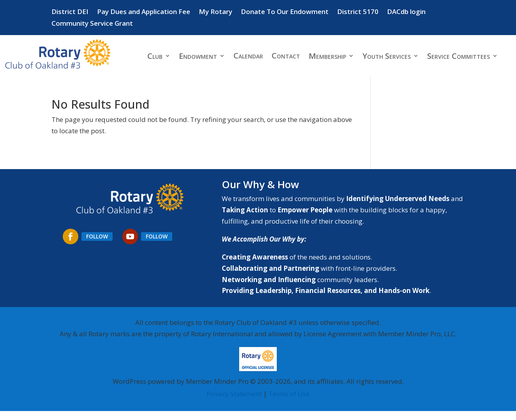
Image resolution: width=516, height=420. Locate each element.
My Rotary (216, 12)
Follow (97, 236)
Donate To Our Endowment (285, 12)
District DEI (70, 12)
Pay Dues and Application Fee (144, 12)
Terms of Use (289, 394)
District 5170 (358, 12)
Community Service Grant (92, 24)
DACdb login (406, 12)
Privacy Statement (234, 394)
